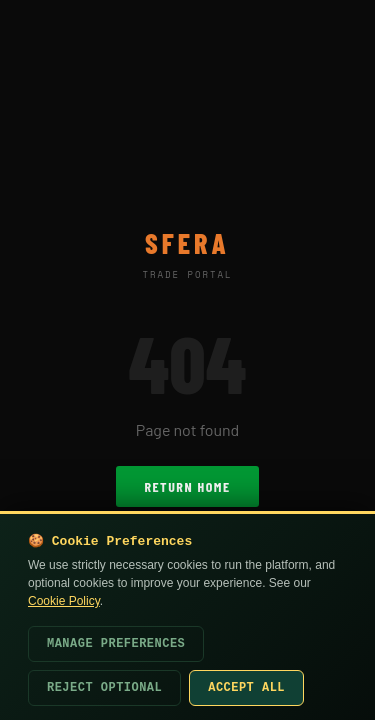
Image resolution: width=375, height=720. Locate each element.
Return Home (187, 486)
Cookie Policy (64, 601)
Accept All (246, 688)
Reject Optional (104, 688)
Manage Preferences (116, 644)
